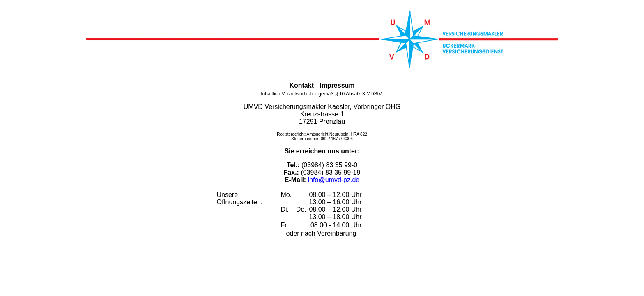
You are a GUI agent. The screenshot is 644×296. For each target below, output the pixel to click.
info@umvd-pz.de (334, 180)
